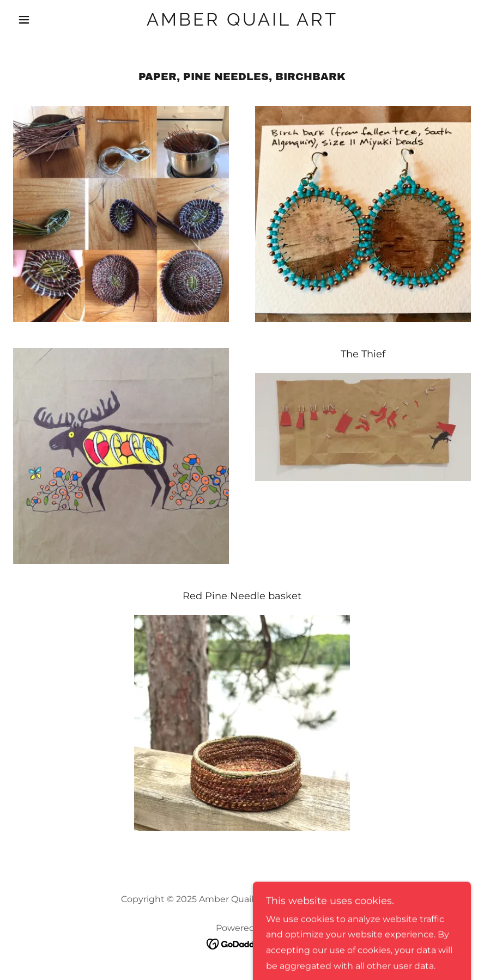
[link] (242, 23)
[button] (47, 20)
